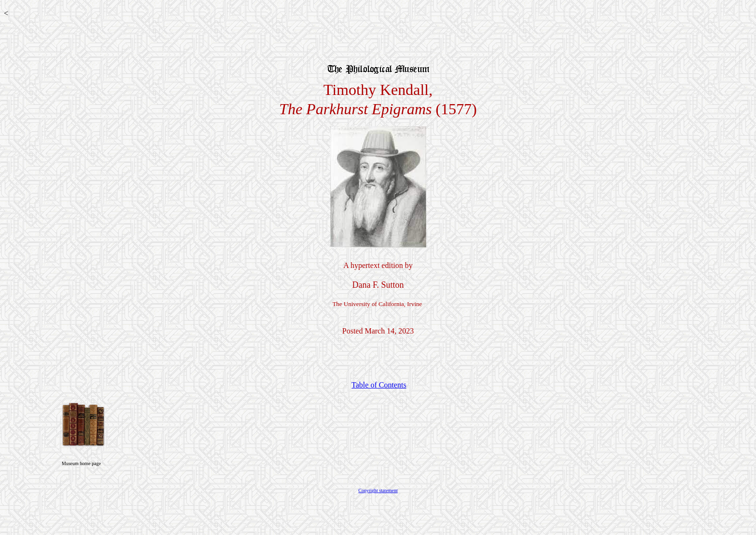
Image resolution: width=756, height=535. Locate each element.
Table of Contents (379, 385)
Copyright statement (378, 490)
